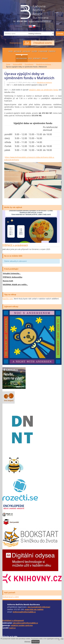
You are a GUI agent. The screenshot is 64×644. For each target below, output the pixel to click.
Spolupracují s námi (11, 597)
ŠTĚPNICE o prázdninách (15, 245)
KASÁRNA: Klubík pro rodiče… (15, 284)
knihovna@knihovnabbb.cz (40, 21)
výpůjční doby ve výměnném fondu (44, 90)
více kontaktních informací (39, 607)
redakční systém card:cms (22, 625)
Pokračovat (35, 642)
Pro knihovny (29, 64)
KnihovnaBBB (17, 64)
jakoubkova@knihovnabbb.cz (25, 623)
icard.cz (12, 628)
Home (8, 64)
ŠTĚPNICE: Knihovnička (12, 277)
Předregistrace (16, 43)
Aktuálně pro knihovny (44, 64)
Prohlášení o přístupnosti (13, 620)
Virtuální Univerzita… (12, 273)
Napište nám (8, 299)
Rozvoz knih (8, 281)
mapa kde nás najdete (34, 609)
